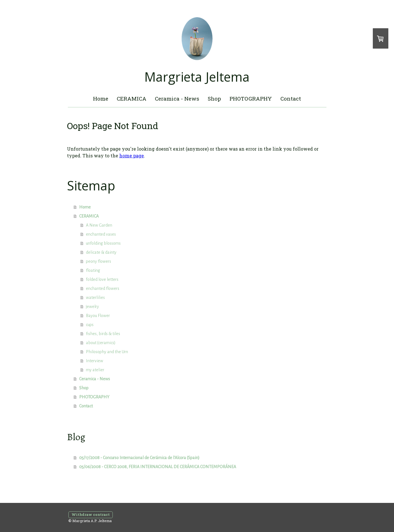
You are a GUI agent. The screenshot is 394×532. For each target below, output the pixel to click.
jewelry (92, 307)
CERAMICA (132, 98)
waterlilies (95, 298)
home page (132, 156)
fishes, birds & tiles (103, 334)
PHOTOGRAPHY (251, 98)
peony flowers (98, 261)
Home (101, 98)
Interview (95, 361)
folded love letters (102, 279)
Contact (291, 98)
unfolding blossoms (103, 243)
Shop (214, 98)
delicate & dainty (101, 252)
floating (93, 270)
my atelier (95, 370)
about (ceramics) (101, 343)
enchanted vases (101, 234)
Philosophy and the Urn (107, 352)
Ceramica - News (177, 98)
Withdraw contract (91, 514)
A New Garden (99, 225)
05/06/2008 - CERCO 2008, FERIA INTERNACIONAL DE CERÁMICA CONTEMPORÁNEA (158, 467)
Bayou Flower (98, 316)
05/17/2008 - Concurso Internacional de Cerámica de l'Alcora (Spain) (139, 458)
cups (90, 325)
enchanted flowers (103, 288)
